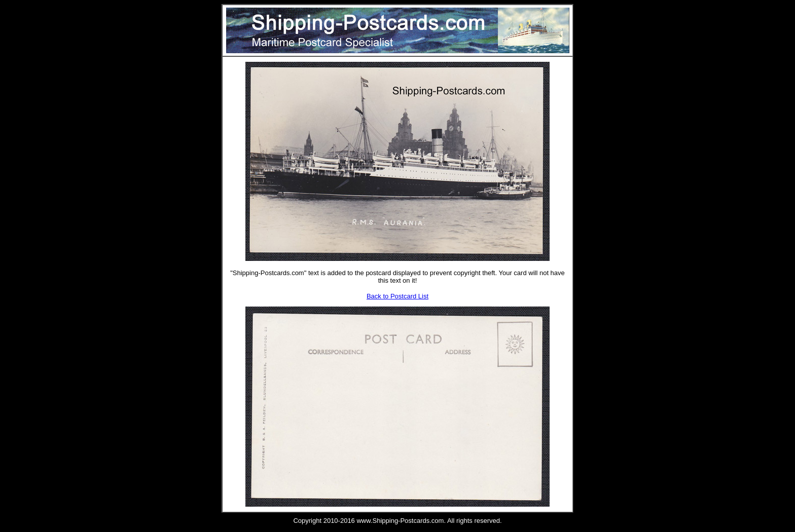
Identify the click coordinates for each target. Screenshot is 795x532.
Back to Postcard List (397, 296)
